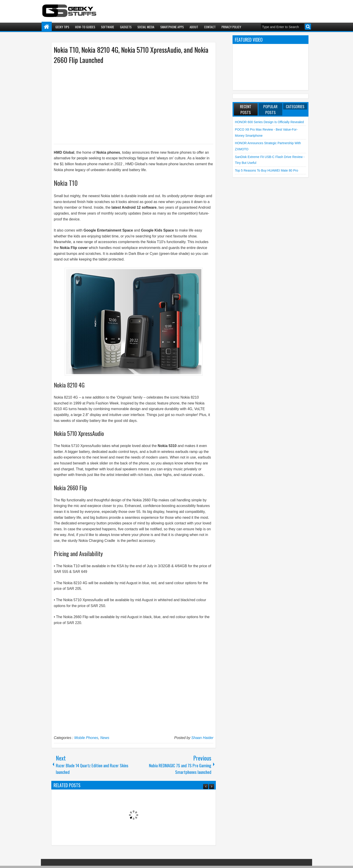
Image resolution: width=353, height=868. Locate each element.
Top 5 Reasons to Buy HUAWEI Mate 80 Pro (267, 170)
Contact (210, 27)
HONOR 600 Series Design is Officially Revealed (269, 122)
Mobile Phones (86, 738)
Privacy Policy (231, 27)
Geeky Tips (62, 27)
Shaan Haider (202, 738)
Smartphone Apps (172, 27)
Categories (295, 106)
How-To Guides (85, 27)
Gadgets (126, 27)
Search (308, 27)
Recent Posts (246, 109)
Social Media (146, 27)
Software (108, 27)
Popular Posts (270, 109)
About (194, 27)
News (105, 738)
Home (47, 27)
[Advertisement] (129, 104)
